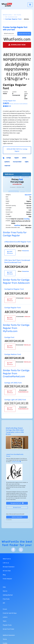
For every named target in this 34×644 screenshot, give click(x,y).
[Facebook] (13, 550)
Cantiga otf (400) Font (13, 383)
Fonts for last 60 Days (10, 613)
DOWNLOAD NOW (17, 45)
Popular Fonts (7, 625)
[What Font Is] (7, 5)
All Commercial (11, 17)
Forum (5, 609)
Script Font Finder (9, 629)
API (4, 603)
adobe (24, 158)
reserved (7, 166)
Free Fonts (6, 599)
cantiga (9, 158)
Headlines (17, 225)
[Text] (10, 34)
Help (4, 587)
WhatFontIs (7, 15)
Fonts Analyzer (7, 579)
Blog (4, 575)
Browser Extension (9, 567)
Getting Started (8, 595)
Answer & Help (17, 462)
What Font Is (7, 559)
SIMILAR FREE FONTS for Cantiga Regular (17, 150)
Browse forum (17, 507)
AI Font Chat (7, 571)
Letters (5, 617)
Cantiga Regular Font (13, 308)
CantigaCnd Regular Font (14, 289)
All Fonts (18, 15)
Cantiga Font (9, 337)
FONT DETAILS (10, 252)
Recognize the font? (17, 503)
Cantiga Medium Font (13, 354)
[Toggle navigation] (30, 5)
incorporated (17, 162)
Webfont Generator (17, 517)
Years (5, 621)
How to (5, 591)
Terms (5, 639)
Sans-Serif (28, 195)
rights (27, 162)
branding (27, 219)
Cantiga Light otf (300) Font (15, 400)
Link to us (6, 563)
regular (17, 158)
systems (7, 162)
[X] (21, 550)
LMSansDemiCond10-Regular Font (17, 242)
